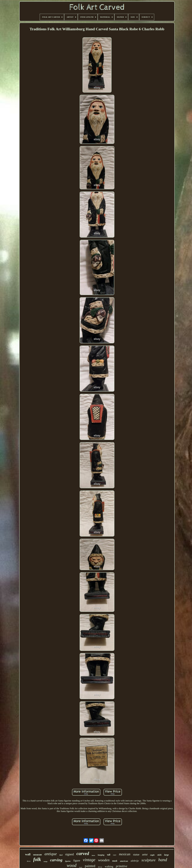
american (124, 861)
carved (83, 853)
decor (29, 861)
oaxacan (37, 855)
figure (77, 860)
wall (28, 854)
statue (136, 854)
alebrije (135, 861)
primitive (122, 866)
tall (109, 855)
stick (159, 855)
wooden (104, 860)
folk (37, 859)
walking (109, 866)
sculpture (149, 860)
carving (56, 860)
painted (90, 866)
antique (51, 854)
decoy (100, 867)
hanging (101, 855)
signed (70, 854)
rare (115, 855)
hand (163, 860)
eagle (152, 855)
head (81, 867)
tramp (46, 861)
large (166, 855)
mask (115, 861)
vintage (89, 860)
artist (145, 855)
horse (93, 855)
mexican (125, 854)
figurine (68, 861)
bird (61, 855)
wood (72, 865)
